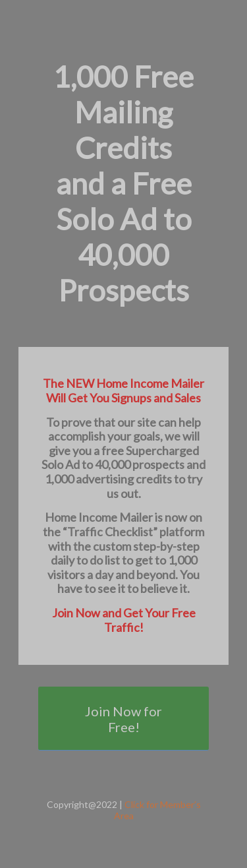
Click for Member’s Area (157, 810)
